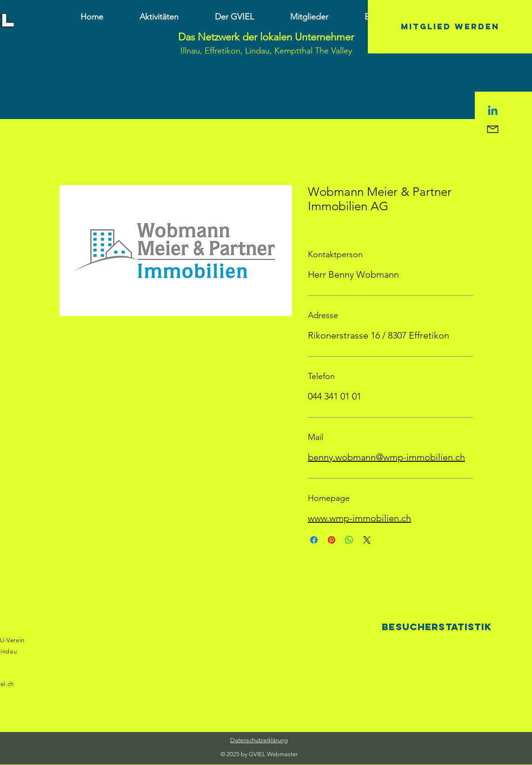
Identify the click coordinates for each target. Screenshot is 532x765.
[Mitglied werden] (450, 27)
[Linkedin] (493, 111)
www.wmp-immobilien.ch (359, 518)
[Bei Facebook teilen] (314, 540)
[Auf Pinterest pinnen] (332, 540)
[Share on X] (367, 540)
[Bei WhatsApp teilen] (349, 540)
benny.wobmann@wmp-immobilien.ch (386, 457)
